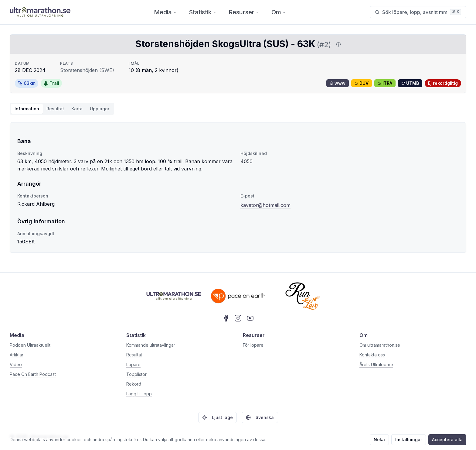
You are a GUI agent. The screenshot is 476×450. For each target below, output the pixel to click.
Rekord (134, 384)
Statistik (203, 12)
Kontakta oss (372, 355)
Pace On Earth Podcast (33, 374)
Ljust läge (218, 417)
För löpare (253, 345)
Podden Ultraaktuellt (30, 345)
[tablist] (62, 109)
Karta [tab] (77, 109)
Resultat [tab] (55, 109)
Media (165, 12)
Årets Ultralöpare (376, 364)
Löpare (133, 364)
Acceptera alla (447, 440)
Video (16, 364)
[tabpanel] (238, 187)
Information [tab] (27, 109)
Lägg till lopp (139, 394)
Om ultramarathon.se (380, 345)
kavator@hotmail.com (265, 205)
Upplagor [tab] (100, 109)
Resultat (134, 355)
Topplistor (136, 374)
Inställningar (409, 440)
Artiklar (17, 355)
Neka (379, 440)
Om (279, 12)
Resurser (244, 12)
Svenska (260, 417)
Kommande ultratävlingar (151, 345)
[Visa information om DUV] (337, 44)
